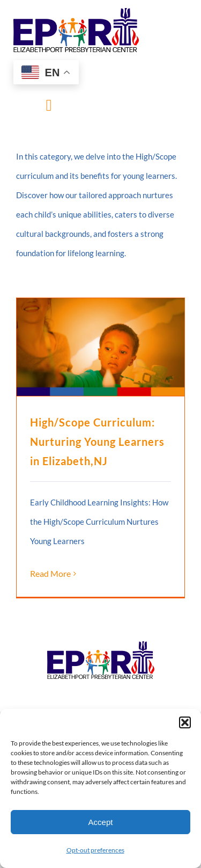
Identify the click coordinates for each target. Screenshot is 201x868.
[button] (185, 722)
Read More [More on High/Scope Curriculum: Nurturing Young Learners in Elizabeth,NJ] (50, 573)
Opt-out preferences (95, 850)
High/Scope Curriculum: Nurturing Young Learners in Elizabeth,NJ (97, 442)
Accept (101, 822)
